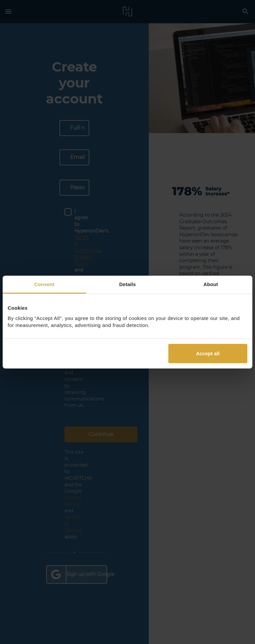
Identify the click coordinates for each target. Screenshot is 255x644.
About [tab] (211, 284)
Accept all (208, 353)
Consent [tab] (44, 284)
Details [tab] (127, 284)
